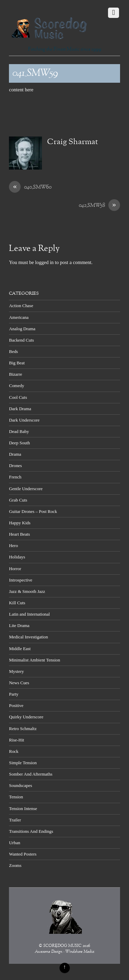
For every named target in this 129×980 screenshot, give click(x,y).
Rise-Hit (17, 740)
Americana (19, 317)
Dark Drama (20, 409)
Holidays (17, 557)
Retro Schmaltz (23, 729)
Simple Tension (23, 763)
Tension (16, 797)
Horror (15, 569)
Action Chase (21, 306)
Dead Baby (19, 431)
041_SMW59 (35, 73)
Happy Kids (20, 523)
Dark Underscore (24, 420)
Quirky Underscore (26, 717)
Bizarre (15, 374)
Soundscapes (20, 785)
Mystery (16, 671)
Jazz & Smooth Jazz (27, 591)
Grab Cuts (18, 500)
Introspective (21, 580)
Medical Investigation (28, 637)
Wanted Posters (23, 854)
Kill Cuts (17, 603)
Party (14, 694)
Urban (14, 843)
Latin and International (29, 614)
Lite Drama (19, 625)
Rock (14, 751)
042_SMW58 (99, 206)
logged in (44, 262)
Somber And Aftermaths (31, 774)
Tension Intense (23, 809)
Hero (13, 545)
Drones (15, 466)
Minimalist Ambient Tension (35, 660)
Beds (13, 351)
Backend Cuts (21, 340)
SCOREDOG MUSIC (62, 946)
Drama (15, 454)
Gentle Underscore (26, 489)
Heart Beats (19, 534)
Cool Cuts (18, 397)
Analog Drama (22, 329)
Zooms (15, 865)
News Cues (19, 683)
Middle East (20, 649)
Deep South (19, 443)
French (15, 477)
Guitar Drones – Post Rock (33, 511)
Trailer (15, 820)
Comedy (17, 386)
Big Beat (17, 363)
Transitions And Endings (31, 831)
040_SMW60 (30, 188)
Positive (16, 705)
